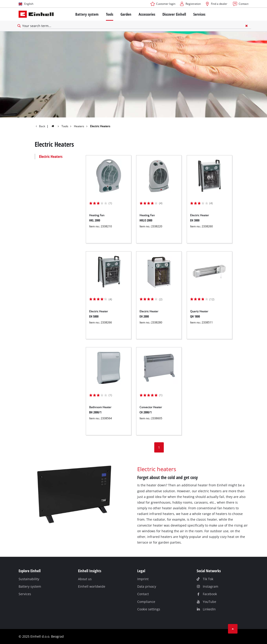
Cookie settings (149, 609)
